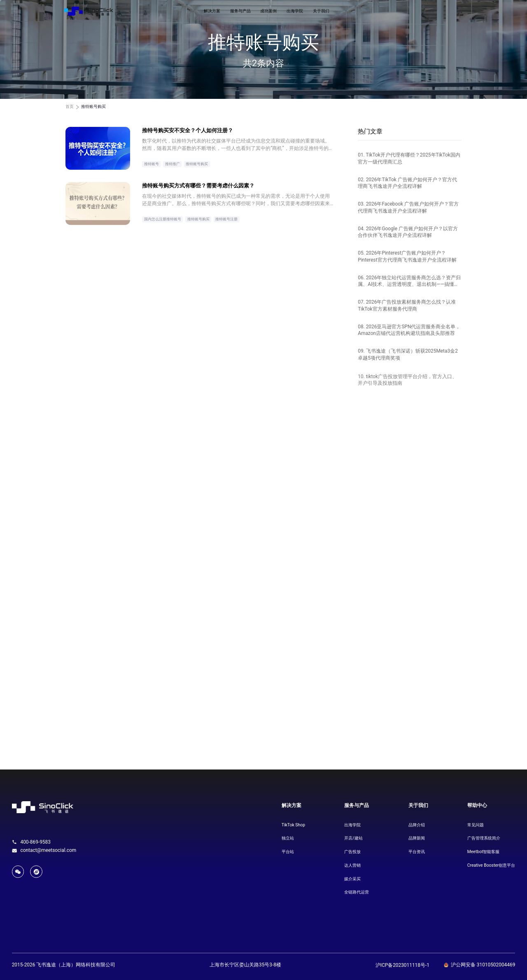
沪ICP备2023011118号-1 (402, 965)
